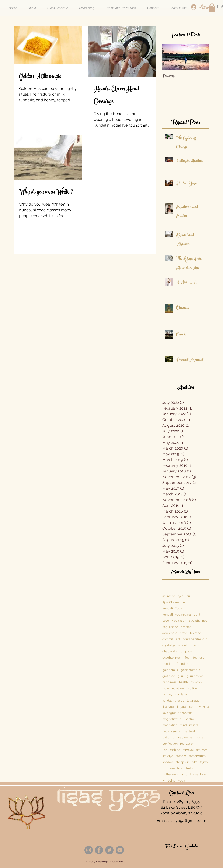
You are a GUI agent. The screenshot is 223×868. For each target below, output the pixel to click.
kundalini (181, 694)
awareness (170, 633)
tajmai (204, 762)
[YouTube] (120, 850)
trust (180, 768)
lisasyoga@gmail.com (187, 820)
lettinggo (193, 701)
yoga (182, 780)
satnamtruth (197, 756)
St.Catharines (198, 621)
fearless (199, 658)
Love (166, 621)
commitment (171, 639)
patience (168, 737)
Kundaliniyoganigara (177, 614)
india (166, 688)
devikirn (197, 645)
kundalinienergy (173, 701)
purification (170, 744)
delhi (186, 645)
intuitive (192, 688)
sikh (195, 762)
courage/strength (195, 639)
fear (188, 658)
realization (187, 744)
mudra (194, 725)
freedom (168, 664)
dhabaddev (170, 651)
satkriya (168, 756)
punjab (201, 737)
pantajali (190, 731)
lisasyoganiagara (174, 707)
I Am (184, 602)
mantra (189, 719)
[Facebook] (99, 850)
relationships (171, 750)
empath (186, 651)
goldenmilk (170, 670)
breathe (196, 633)
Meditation (179, 621)
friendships (184, 664)
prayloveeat (185, 737)
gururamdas (195, 676)
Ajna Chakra (171, 602)
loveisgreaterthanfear (177, 713)
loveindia (203, 707)
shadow (168, 762)
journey (167, 694)
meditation (170, 725)
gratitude (169, 676)
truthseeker (170, 774)
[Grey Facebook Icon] (217, 7)
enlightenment (172, 658)
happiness (169, 682)
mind (183, 725)
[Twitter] (109, 850)
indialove (178, 688)
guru (181, 676)
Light (197, 614)
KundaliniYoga (172, 608)
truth (189, 768)
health (183, 682)
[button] (212, 8)
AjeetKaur (184, 596)
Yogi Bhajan (170, 627)
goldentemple (190, 670)
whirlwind (169, 780)
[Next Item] (202, 57)
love (191, 707)
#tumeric (169, 596)
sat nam (202, 750)
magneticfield (172, 719)
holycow (196, 682)
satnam (181, 756)
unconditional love (193, 774)
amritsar (187, 627)
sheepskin (183, 762)
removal (188, 750)
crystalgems (171, 645)
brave (184, 633)
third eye (168, 768)
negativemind (172, 731)
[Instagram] (89, 850)
